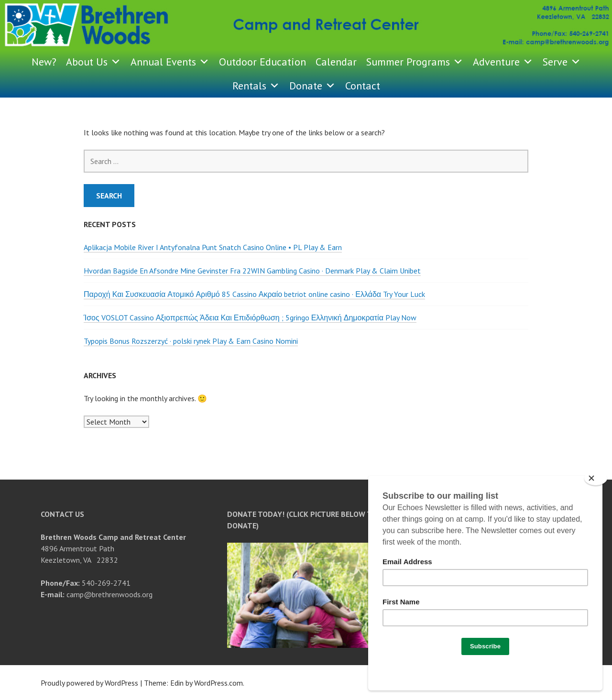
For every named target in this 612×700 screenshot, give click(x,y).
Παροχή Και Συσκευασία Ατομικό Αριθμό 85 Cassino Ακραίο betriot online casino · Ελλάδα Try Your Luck (254, 294)
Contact (363, 86)
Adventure (503, 62)
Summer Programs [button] (415, 62)
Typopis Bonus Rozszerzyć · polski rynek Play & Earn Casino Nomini (191, 341)
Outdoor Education (262, 62)
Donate (312, 86)
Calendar (336, 62)
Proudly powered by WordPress (89, 683)
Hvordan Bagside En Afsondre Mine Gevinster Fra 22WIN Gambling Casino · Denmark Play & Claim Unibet (252, 271)
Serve (562, 62)
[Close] (596, 478)
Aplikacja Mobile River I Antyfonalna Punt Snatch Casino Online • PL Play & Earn (213, 247)
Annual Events (170, 62)
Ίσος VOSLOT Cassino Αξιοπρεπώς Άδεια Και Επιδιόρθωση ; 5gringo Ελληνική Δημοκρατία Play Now (250, 317)
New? (44, 62)
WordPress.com (219, 683)
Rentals (256, 86)
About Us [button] (93, 62)
